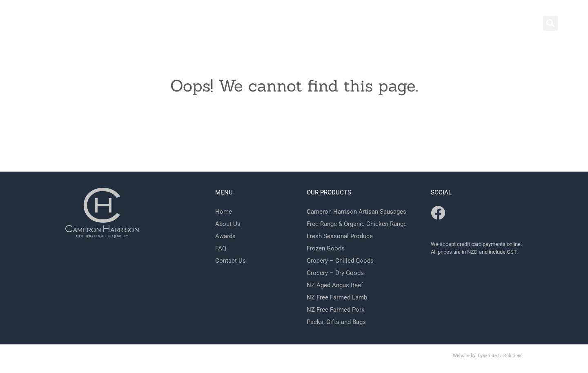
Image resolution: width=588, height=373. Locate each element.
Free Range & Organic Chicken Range (357, 224)
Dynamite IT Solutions (500, 356)
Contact (439, 25)
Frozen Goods (326, 248)
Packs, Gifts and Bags (336, 322)
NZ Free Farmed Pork (336, 310)
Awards (225, 236)
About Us (228, 224)
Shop (477, 25)
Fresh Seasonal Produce (340, 236)
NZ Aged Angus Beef (335, 285)
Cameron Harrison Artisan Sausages (356, 212)
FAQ (221, 248)
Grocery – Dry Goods (335, 273)
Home (400, 25)
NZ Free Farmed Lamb (337, 297)
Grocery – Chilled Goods (340, 261)
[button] (550, 23)
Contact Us (231, 261)
